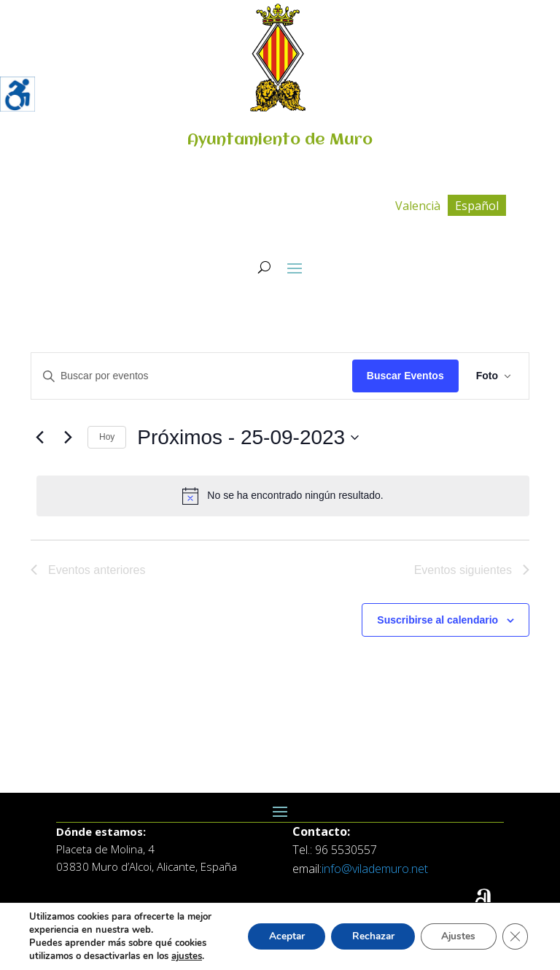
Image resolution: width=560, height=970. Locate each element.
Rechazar (367, 936)
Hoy (107, 437)
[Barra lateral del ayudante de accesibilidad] (17, 94)
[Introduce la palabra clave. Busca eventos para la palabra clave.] (192, 376)
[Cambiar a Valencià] (418, 205)
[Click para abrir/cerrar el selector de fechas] (248, 438)
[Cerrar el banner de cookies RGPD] (515, 936)
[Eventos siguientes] (68, 438)
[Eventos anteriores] (39, 438)
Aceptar (278, 936)
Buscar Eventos (405, 376)
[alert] (283, 496)
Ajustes (456, 936)
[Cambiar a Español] (477, 205)
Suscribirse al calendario (437, 620)
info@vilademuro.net (375, 869)
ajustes (187, 956)
